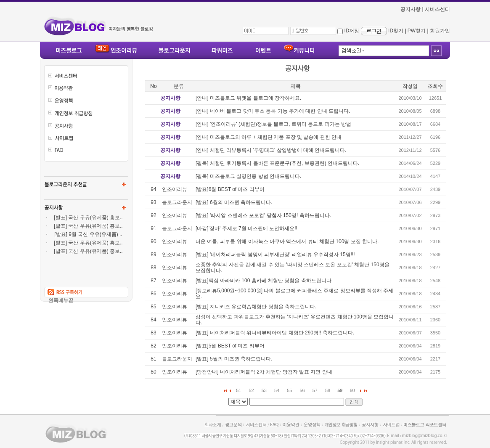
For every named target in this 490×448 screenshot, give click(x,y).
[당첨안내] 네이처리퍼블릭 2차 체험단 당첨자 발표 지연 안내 (264, 372)
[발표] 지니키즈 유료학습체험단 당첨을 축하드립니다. (256, 307)
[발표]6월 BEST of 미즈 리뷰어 (230, 189)
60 (352, 390)
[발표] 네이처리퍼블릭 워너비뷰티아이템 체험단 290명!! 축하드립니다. (275, 333)
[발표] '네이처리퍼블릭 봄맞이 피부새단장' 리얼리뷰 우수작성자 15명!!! (275, 254)
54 (277, 390)
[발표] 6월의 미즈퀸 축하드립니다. (234, 202)
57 (315, 390)
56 (302, 390)
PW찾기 (417, 31)
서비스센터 (437, 9)
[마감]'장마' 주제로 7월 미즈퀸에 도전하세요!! (246, 228)
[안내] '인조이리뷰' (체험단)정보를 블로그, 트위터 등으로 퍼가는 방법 (273, 124)
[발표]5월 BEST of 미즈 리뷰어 (230, 346)
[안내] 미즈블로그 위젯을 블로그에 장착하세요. (248, 98)
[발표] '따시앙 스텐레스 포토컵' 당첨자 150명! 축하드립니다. (263, 215)
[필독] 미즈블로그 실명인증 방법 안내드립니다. (248, 176)
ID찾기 (396, 31)
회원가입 (440, 31)
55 (289, 390)
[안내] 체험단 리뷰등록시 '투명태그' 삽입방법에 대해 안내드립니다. (271, 150)
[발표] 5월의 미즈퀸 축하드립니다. (234, 359)
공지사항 (411, 9)
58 (328, 390)
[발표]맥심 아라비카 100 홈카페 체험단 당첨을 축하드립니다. (264, 281)
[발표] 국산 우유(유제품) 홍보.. (88, 217)
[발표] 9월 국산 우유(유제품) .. (88, 234)
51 (238, 390)
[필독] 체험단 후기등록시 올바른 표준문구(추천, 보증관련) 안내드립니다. (277, 163)
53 (264, 390)
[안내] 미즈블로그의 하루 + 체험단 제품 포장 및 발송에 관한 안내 (269, 137)
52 (252, 390)
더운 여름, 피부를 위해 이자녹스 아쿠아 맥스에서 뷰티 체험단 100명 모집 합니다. (287, 241)
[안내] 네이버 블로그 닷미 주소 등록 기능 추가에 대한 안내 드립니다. (273, 111)
